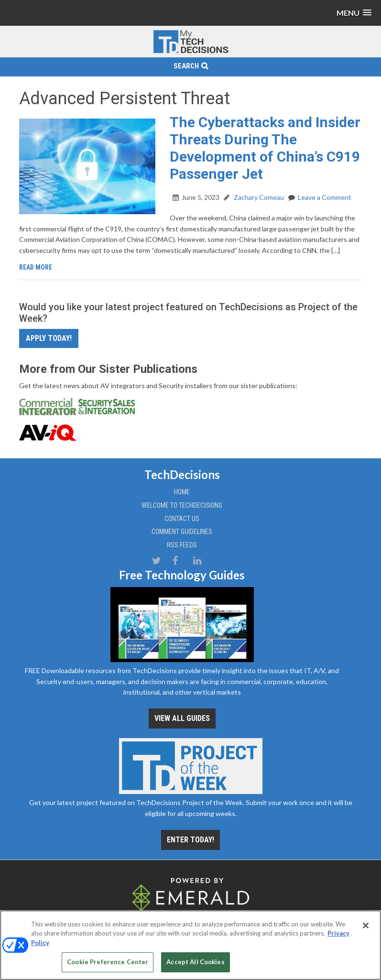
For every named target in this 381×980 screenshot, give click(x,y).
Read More (36, 267)
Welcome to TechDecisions (182, 505)
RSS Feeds (182, 545)
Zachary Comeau (258, 197)
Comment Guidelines (182, 532)
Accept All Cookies (195, 962)
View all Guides (182, 718)
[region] (190, 945)
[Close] (366, 926)
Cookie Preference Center (108, 962)
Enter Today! (190, 840)
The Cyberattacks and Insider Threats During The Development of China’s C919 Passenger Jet (265, 148)
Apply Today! (49, 338)
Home (182, 492)
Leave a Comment (325, 197)
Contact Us (182, 519)
